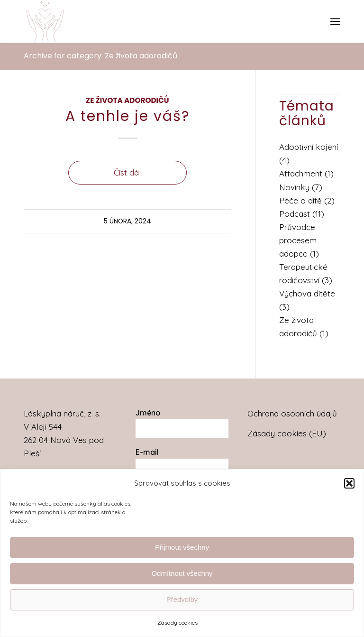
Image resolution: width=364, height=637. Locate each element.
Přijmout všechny (182, 547)
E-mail (147, 452)
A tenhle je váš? (127, 116)
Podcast (295, 214)
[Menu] (335, 21)
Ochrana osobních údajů (292, 413)
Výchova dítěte (307, 293)
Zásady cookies (177, 623)
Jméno (148, 413)
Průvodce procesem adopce (298, 240)
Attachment (301, 173)
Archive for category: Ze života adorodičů (100, 56)
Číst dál (127, 172)
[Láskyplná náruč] (45, 21)
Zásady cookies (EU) (287, 433)
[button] (349, 483)
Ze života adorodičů (127, 100)
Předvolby (182, 599)
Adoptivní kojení (309, 147)
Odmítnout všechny (182, 573)
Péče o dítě (300, 200)
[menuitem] (335, 21)
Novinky (294, 187)
